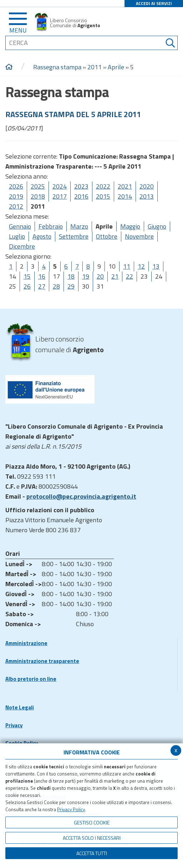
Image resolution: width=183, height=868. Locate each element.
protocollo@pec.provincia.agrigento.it (81, 496)
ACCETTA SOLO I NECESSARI (92, 838)
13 (156, 266)
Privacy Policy (71, 809)
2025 (38, 186)
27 (42, 286)
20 (100, 276)
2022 (103, 186)
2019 (16, 196)
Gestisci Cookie (92, 822)
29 (71, 286)
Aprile (116, 67)
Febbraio (51, 226)
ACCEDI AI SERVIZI (154, 3)
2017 (60, 196)
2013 (147, 196)
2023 (81, 186)
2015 (103, 196)
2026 (16, 186)
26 (27, 286)
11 (127, 266)
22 (129, 276)
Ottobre (107, 236)
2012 (16, 206)
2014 (125, 196)
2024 (60, 186)
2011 (95, 67)
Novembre (139, 236)
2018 (38, 196)
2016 (81, 196)
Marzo (79, 226)
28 (56, 286)
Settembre (74, 236)
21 (115, 276)
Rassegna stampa (58, 67)
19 (86, 276)
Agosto (42, 236)
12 (141, 266)
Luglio (17, 236)
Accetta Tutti (92, 853)
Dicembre (22, 246)
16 (42, 276)
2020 (147, 186)
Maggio (130, 226)
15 (27, 276)
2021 (125, 186)
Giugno (157, 226)
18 (71, 276)
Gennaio (20, 226)
